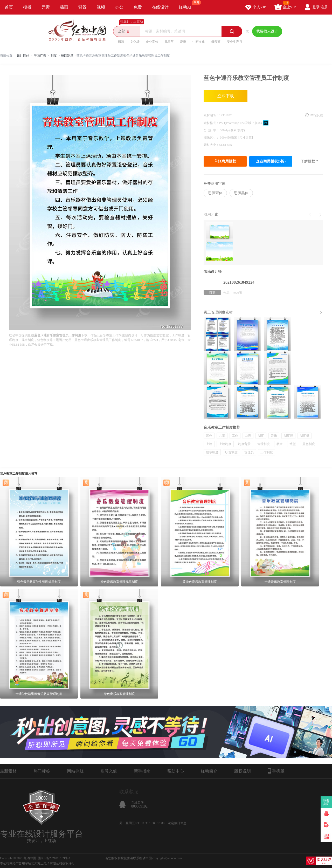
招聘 (121, 42)
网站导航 (75, 771)
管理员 (249, 452)
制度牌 (288, 436)
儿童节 (169, 42)
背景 (82, 7)
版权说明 (243, 771)
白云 (248, 436)
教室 (280, 444)
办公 (119, 7)
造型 (293, 444)
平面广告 (40, 56)
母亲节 (216, 42)
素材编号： (211, 115)
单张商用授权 (225, 161)
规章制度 (212, 452)
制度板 (305, 436)
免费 (138, 7)
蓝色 (209, 436)
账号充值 (109, 771)
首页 (9, 7)
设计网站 (23, 56)
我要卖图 (326, 802)
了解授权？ (310, 161)
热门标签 (42, 771)
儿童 (222, 436)
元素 (46, 7)
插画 (64, 7)
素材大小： (211, 145)
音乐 (274, 436)
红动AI (187, 5)
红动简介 (209, 771)
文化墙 (135, 42)
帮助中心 (176, 771)
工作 (235, 436)
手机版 (276, 771)
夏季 (183, 42)
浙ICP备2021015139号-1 (54, 858)
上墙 (209, 444)
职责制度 (231, 452)
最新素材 (8, 771)
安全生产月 (234, 42)
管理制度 (264, 444)
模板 (27, 7)
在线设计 (160, 7)
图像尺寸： (212, 138)
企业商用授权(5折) (271, 161)
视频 (101, 7)
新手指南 (142, 771)
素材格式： (211, 123)
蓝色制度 (309, 444)
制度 (54, 56)
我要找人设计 (267, 31)
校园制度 (67, 56)
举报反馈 (317, 115)
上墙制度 (225, 444)
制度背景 (244, 444)
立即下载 (226, 96)
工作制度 (267, 452)
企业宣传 (152, 42)
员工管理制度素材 (218, 312)
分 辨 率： (212, 130)
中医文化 (199, 42)
